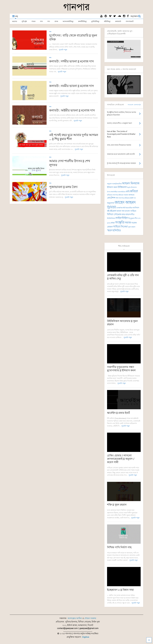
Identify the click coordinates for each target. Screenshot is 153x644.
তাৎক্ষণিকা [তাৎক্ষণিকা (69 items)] (119, 208)
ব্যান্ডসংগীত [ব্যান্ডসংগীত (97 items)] (130, 214)
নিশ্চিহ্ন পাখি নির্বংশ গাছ (119, 547)
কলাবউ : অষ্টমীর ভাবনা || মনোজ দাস (72, 110)
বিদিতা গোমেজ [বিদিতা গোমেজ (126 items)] (114, 214)
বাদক (56, 21)
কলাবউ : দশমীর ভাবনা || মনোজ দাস (71, 61)
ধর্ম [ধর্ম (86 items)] (124, 208)
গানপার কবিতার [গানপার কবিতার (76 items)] (124, 198)
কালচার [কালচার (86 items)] (132, 195)
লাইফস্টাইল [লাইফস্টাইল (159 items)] (122, 218)
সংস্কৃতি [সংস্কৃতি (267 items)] (120, 222)
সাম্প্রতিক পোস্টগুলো (115, 105)
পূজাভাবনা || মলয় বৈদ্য (63, 187)
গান (41, 21)
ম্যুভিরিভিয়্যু (95, 21)
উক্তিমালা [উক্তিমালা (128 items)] (122, 187)
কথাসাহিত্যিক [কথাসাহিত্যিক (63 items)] (122, 192)
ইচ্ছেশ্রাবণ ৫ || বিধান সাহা (120, 590)
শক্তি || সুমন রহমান (117, 505)
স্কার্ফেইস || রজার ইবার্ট (118, 413)
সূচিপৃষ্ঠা (24, 21)
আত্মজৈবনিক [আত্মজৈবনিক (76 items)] (117, 184)
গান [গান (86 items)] (117, 198)
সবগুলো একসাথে (134, 105)
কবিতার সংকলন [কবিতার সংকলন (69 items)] (123, 195)
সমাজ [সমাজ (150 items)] (128, 223)
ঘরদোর (15, 21)
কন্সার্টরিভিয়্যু (82, 21)
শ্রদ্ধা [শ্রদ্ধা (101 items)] (113, 223)
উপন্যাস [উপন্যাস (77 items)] (134, 187)
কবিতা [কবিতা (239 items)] (134, 191)
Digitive (86, 637)
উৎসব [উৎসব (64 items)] (109, 192)
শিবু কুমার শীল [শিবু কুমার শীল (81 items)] (133, 218)
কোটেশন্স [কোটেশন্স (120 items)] (111, 198)
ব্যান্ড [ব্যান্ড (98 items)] (123, 214)
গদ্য (49, 21)
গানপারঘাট (130, 21)
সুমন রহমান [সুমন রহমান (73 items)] (132, 227)
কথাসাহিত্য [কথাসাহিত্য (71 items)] (114, 192)
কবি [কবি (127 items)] (128, 191)
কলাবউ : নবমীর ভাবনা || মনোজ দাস (71, 86)
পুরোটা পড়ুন (63, 50)
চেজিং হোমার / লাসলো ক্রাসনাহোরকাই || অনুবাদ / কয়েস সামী (121, 459)
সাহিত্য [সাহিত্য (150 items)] (117, 227)
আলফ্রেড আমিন (75, 618)
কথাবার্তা (118, 21)
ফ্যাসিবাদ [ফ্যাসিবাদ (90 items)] (136, 208)
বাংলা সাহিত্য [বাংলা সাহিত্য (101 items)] (131, 211)
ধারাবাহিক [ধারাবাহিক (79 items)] (129, 208)
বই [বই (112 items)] (108, 211)
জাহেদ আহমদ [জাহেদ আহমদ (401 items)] (125, 202)
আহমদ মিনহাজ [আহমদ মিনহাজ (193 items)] (131, 183)
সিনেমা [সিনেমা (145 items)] (124, 227)
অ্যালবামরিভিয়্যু (68, 21)
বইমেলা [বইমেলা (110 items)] (113, 211)
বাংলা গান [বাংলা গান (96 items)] (121, 211)
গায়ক (33, 21)
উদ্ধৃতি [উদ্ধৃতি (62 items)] (129, 187)
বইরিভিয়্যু (107, 21)
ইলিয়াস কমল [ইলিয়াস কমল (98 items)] (112, 187)
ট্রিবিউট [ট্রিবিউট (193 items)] (112, 207)
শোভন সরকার (90, 618)
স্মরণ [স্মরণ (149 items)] (110, 230)
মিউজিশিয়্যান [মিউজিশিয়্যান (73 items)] (111, 218)
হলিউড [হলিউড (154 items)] (117, 230)
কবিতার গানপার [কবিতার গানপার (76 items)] (113, 195)
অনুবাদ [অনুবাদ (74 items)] (109, 184)
